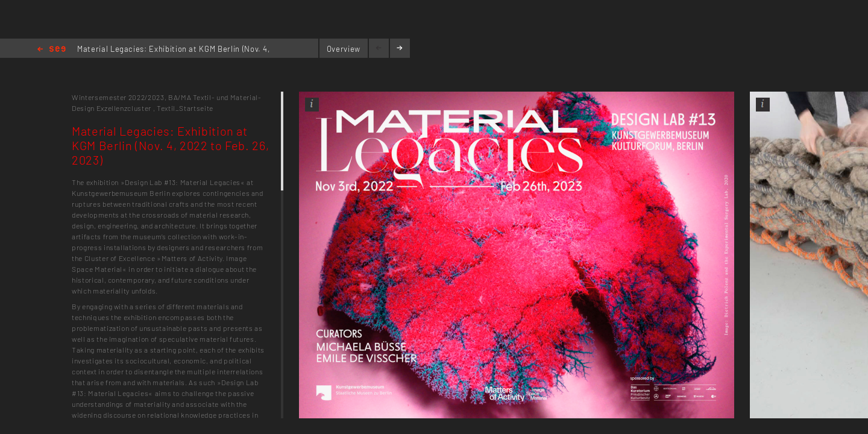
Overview (344, 49)
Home (52, 50)
